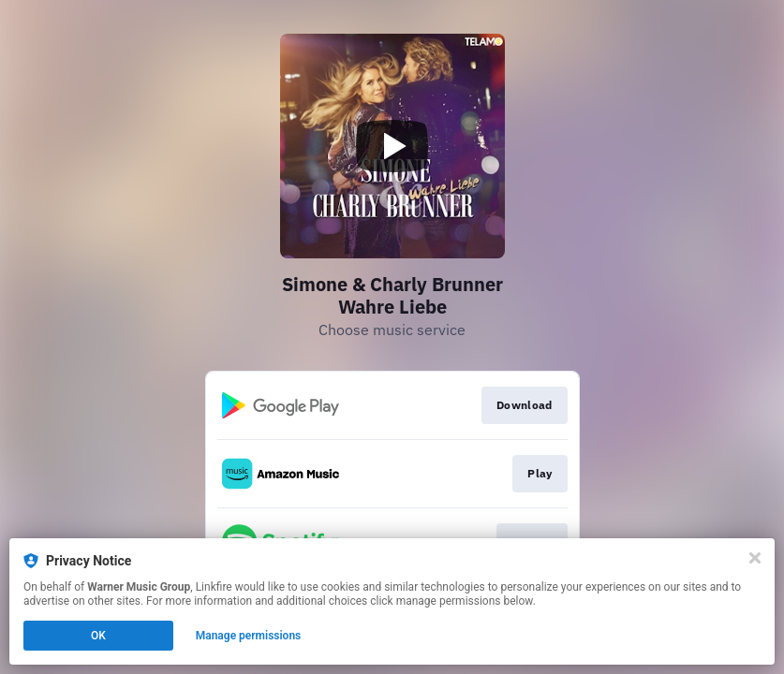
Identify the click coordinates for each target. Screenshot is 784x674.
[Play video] (392, 146)
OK (98, 636)
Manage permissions (249, 636)
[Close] (755, 558)
